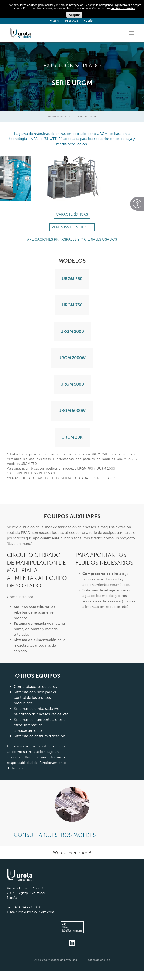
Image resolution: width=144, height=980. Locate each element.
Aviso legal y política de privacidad (56, 960)
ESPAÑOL (89, 21)
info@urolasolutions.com (36, 912)
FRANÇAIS (72, 21)
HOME (52, 117)
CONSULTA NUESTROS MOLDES (55, 835)
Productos (68, 117)
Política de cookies (98, 960)
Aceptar (74, 15)
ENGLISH (55, 21)
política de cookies (123, 8)
